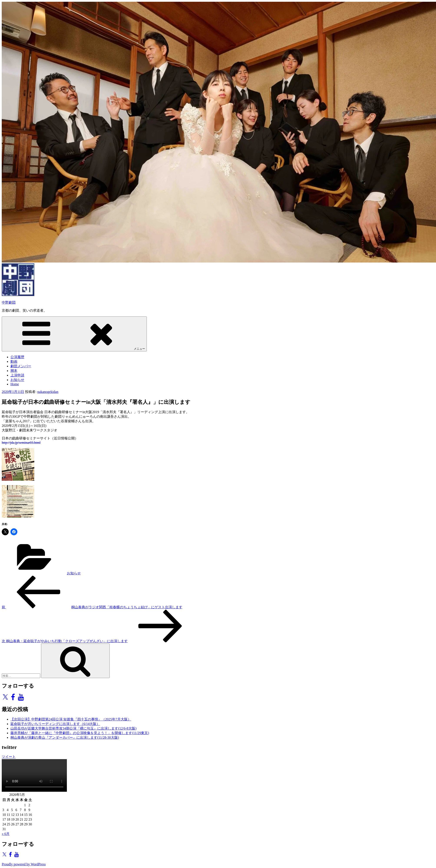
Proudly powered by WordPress (24, 864)
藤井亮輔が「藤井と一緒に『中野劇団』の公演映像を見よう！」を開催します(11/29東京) (80, 733)
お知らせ (17, 380)
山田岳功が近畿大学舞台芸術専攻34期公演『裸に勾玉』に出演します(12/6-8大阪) (73, 728)
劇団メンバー (21, 366)
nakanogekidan (48, 392)
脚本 (14, 371)
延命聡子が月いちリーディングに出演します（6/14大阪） (55, 724)
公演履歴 (17, 357)
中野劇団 (9, 302)
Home (15, 384)
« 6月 (6, 834)
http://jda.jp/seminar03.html (21, 443)
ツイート (9, 757)
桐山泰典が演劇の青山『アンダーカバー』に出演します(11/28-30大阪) (65, 737)
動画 (14, 362)
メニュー (74, 334)
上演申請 (17, 375)
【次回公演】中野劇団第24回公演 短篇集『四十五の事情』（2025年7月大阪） (71, 719)
